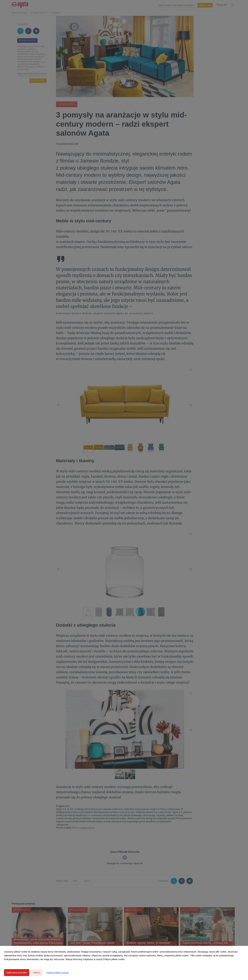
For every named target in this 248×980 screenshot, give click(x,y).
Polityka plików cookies (57, 973)
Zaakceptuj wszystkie (17, 973)
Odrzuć (37, 973)
